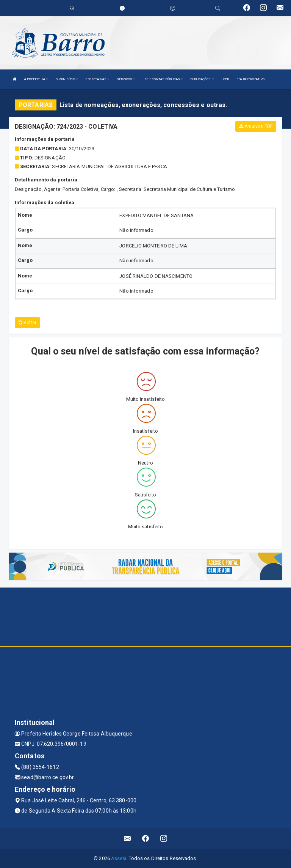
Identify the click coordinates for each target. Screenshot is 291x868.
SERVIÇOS (126, 79)
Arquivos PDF (256, 126)
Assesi (119, 858)
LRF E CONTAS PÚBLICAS (163, 79)
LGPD (225, 79)
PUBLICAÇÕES (202, 79)
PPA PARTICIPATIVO (250, 79)
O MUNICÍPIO (67, 79)
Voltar (27, 323)
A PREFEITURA (36, 79)
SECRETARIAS (97, 79)
